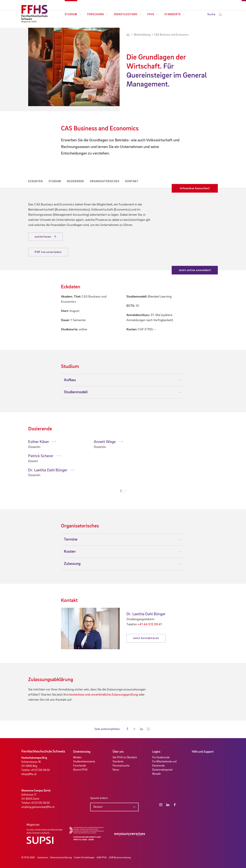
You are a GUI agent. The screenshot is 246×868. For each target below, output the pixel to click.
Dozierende (75, 181)
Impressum (43, 858)
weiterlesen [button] (43, 237)
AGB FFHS (102, 858)
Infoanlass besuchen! (195, 188)
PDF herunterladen (48, 252)
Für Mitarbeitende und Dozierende (164, 764)
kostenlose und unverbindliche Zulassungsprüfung (104, 695)
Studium (73, 15)
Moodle (156, 774)
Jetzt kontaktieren (146, 638)
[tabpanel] (58, 459)
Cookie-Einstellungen (84, 858)
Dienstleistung (128, 15)
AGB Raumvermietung (120, 858)
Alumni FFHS (80, 770)
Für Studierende (161, 758)
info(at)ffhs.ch (29, 774)
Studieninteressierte (84, 762)
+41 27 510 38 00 (40, 770)
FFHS (153, 15)
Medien (77, 758)
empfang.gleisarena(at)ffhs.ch (38, 807)
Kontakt (132, 181)
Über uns (118, 752)
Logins (156, 752)
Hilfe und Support (203, 752)
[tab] (123, 380)
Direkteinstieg (82, 752)
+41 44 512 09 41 (150, 624)
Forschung (98, 15)
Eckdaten (35, 181)
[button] (127, 729)
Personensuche (121, 766)
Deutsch (98, 807)
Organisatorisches (105, 181)
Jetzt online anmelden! (195, 270)
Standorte (175, 15)
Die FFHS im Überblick (125, 758)
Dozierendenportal (162, 770)
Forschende (80, 766)
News (116, 770)
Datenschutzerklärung (61, 858)
